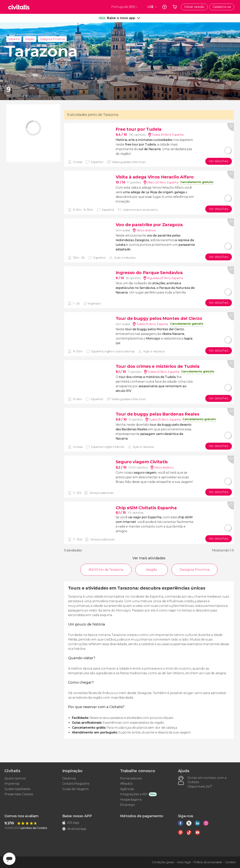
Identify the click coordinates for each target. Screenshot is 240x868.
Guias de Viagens (75, 789)
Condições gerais (163, 862)
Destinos (69, 778)
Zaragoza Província (52, 39)
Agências (127, 789)
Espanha (14, 39)
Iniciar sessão (194, 7)
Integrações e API (134, 794)
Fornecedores (131, 778)
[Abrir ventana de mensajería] (9, 859)
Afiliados (126, 784)
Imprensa (12, 784)
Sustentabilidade (17, 789)
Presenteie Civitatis (19, 794)
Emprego (128, 805)
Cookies (230, 862)
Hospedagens (131, 800)
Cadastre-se (222, 7)
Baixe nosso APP (77, 816)
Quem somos (15, 778)
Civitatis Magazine (76, 784)
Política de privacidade (208, 862)
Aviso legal (184, 862)
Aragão (30, 39)
